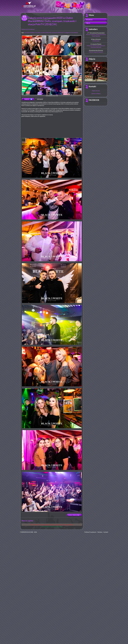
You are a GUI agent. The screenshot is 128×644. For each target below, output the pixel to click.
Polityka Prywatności (90, 532)
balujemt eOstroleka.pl (71, 32)
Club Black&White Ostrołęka (32, 32)
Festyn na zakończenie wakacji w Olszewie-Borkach (96, 46)
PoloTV (63, 32)
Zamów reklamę (96, 93)
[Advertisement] (68, 126)
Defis (50, 32)
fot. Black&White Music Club (52, 66)
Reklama (100, 532)
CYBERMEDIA (24, 532)
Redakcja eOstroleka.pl (28, 29)
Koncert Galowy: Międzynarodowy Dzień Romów (96, 35)
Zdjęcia (88, 23)
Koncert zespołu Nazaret (96, 52)
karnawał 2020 (56, 32)
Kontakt (92, 86)
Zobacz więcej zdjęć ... (74, 515)
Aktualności (89, 20)
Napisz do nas (96, 91)
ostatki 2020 (45, 32)
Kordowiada (96, 41)
